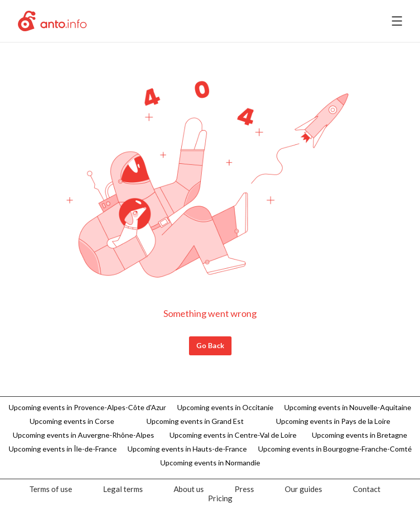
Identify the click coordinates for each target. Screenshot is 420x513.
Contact (367, 489)
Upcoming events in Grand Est (195, 421)
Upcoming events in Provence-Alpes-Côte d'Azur (87, 407)
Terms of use (51, 489)
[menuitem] (51, 489)
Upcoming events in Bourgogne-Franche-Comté (335, 449)
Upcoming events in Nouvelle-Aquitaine (348, 407)
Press (244, 489)
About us (189, 489)
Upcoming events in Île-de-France (63, 449)
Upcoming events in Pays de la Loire (333, 421)
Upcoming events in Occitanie (225, 407)
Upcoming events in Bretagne (360, 435)
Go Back (210, 345)
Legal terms (123, 489)
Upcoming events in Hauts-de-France (187, 449)
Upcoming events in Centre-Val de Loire (233, 435)
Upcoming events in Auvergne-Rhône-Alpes (83, 435)
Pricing (220, 498)
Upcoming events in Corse (72, 421)
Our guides (303, 489)
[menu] (397, 21)
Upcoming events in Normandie (210, 463)
